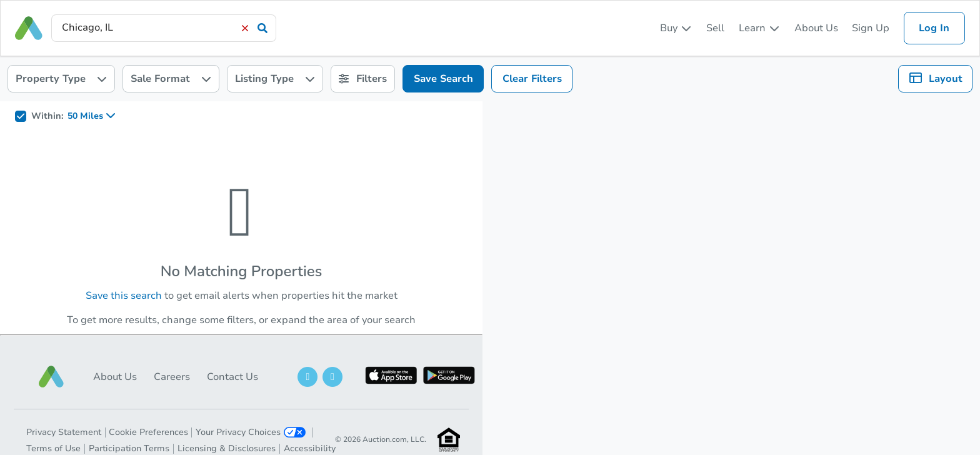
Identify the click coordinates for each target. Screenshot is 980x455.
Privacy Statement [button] (64, 432)
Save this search (124, 296)
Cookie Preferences (148, 432)
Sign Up (871, 28)
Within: (47, 116)
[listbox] (676, 28)
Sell (715, 28)
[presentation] (164, 28)
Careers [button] (172, 377)
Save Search (443, 79)
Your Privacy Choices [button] (251, 432)
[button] (51, 377)
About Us (816, 28)
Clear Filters (532, 79)
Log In (934, 28)
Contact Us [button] (232, 377)
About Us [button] (115, 377)
